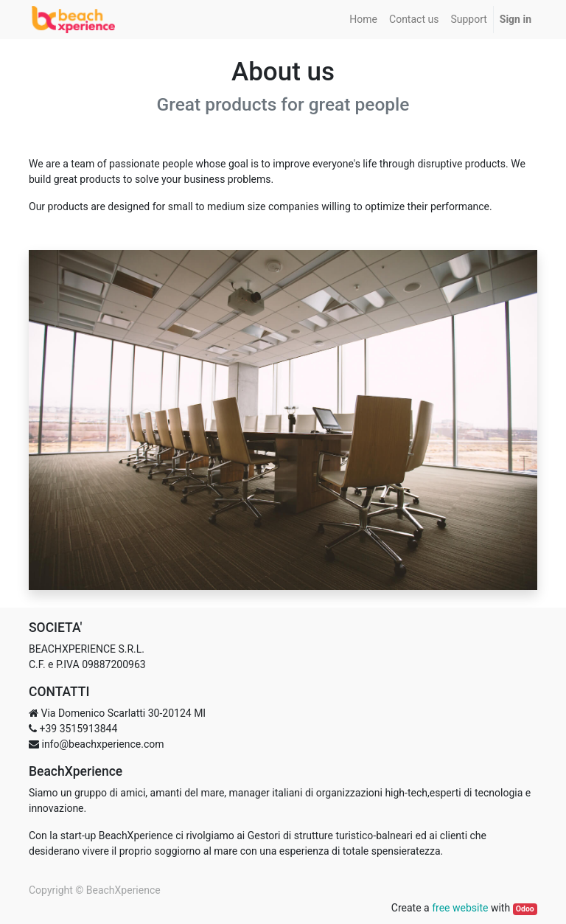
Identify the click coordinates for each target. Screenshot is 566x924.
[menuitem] (363, 20)
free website (460, 908)
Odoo (525, 909)
